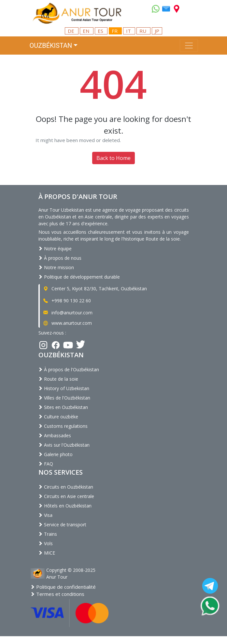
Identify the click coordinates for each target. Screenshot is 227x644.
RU (143, 31)
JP (157, 31)
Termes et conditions (57, 594)
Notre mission (56, 267)
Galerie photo (56, 454)
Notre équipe (55, 249)
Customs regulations (63, 426)
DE (72, 31)
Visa (45, 515)
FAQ (46, 464)
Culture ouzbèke (58, 417)
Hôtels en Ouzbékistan (65, 506)
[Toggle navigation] (189, 46)
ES (101, 31)
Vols (46, 543)
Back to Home (113, 158)
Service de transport (62, 525)
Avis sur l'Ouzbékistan (64, 445)
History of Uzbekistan (64, 388)
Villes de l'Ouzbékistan (64, 398)
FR (115, 31)
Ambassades (55, 435)
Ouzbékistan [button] (51, 46)
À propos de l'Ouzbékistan (69, 369)
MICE (47, 553)
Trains (48, 534)
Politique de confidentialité (63, 587)
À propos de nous (60, 258)
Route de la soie (58, 379)
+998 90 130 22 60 (67, 301)
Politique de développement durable (79, 277)
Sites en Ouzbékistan (63, 407)
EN (87, 31)
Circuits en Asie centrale (66, 496)
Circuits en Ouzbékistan (66, 487)
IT (129, 31)
